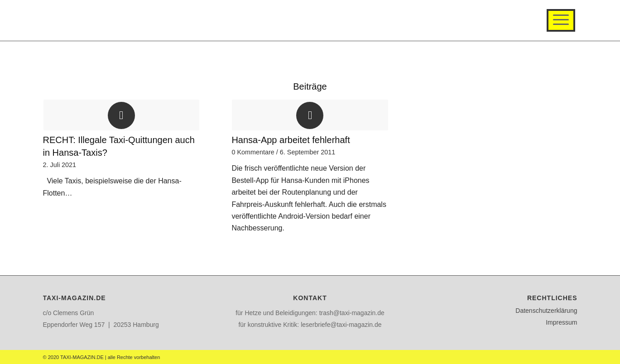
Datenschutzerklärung (546, 311)
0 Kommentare (253, 152)
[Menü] (561, 20)
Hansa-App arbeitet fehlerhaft (291, 140)
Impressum (561, 322)
